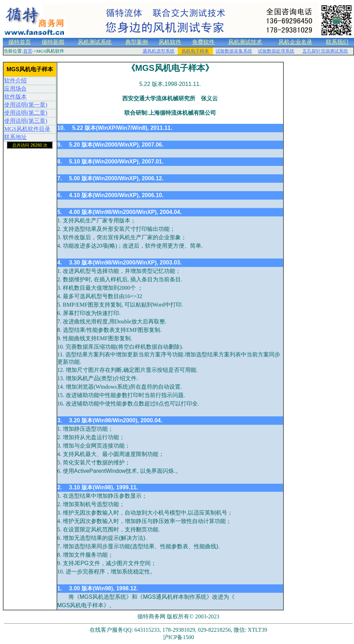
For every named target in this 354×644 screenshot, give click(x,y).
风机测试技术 (245, 42)
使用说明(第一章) (26, 105)
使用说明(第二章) (26, 113)
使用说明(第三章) (26, 121)
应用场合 (15, 89)
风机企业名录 (295, 42)
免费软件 (203, 42)
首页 (28, 51)
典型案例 (137, 42)
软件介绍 (15, 80)
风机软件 (170, 42)
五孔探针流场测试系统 (325, 51)
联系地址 (15, 137)
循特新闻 (53, 42)
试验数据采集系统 (234, 51)
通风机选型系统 (159, 51)
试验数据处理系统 (276, 51)
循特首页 (20, 42)
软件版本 (15, 97)
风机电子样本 (195, 51)
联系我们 (337, 42)
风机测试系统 (95, 42)
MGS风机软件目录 (27, 129)
